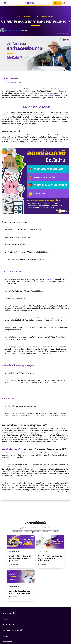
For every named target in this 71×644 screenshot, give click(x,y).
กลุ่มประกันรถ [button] (9, 625)
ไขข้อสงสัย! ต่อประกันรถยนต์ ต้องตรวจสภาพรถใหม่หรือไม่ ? (20, 592)
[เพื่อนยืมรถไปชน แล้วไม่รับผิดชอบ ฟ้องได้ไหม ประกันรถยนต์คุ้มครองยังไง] (21, 542)
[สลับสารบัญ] (66, 78)
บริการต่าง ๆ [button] (8, 619)
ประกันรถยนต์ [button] (9, 613)
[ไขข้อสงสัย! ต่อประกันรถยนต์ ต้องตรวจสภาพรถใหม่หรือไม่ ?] (21, 576)
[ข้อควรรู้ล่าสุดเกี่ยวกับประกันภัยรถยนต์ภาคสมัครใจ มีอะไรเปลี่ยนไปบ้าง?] (50, 542)
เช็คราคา (57, 3)
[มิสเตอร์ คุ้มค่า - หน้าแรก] (29, 3)
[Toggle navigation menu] (5, 3)
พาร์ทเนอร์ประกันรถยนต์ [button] (13, 630)
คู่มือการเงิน (28, 532)
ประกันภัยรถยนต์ (11, 449)
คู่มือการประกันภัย (17, 532)
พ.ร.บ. (58, 431)
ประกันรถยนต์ (52, 96)
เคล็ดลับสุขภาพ (47, 532)
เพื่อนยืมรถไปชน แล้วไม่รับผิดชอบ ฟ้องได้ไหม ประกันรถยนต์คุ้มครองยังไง (20, 558)
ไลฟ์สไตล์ (56, 532)
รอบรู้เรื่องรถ (37, 532)
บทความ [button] (6, 636)
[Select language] (65, 3)
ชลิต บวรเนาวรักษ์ (12, 30)
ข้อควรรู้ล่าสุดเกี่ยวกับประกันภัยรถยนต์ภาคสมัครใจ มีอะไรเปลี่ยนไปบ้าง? (50, 558)
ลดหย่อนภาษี (49, 279)
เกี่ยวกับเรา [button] (8, 642)
